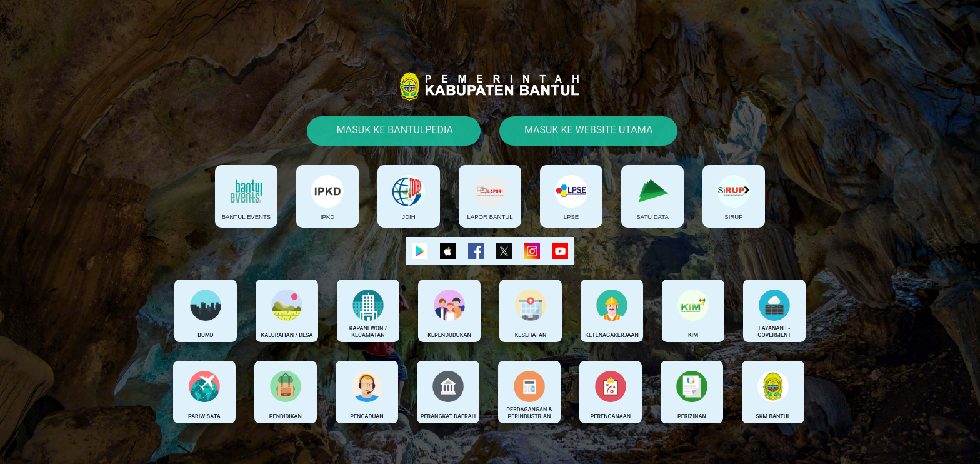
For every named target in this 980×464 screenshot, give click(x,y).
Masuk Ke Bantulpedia (394, 130)
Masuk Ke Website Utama (588, 130)
